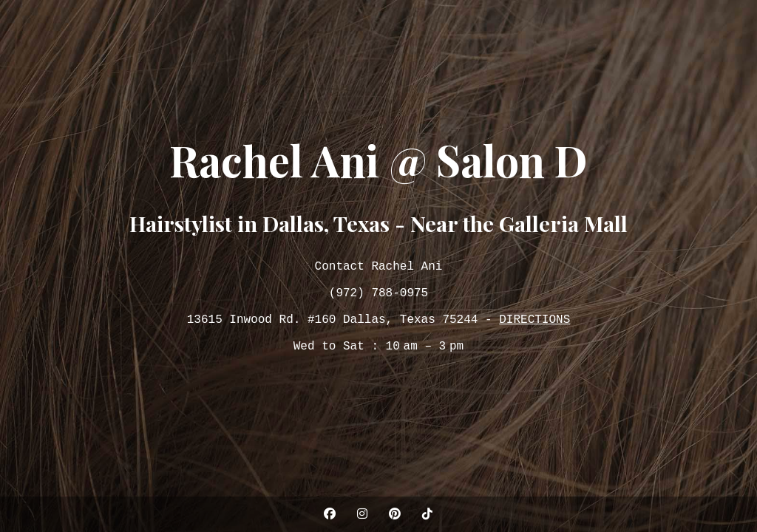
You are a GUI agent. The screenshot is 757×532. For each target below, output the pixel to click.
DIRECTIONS (534, 323)
